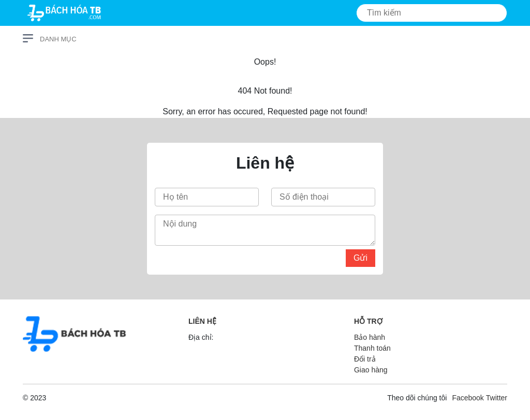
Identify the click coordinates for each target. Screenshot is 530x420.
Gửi (360, 258)
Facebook (468, 398)
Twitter (497, 398)
